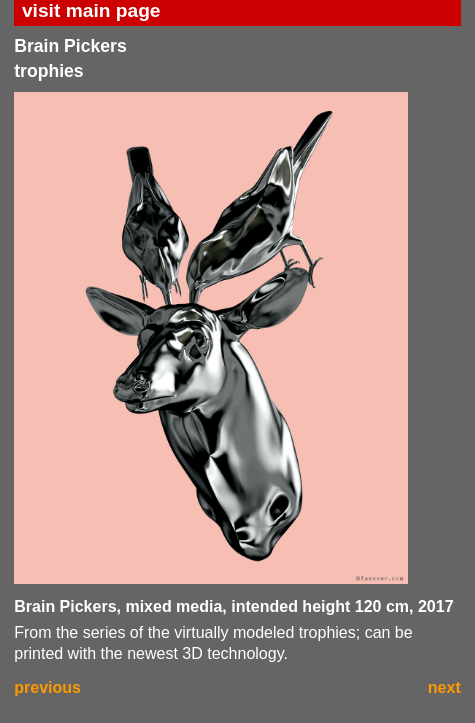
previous (47, 687)
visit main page (91, 10)
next (444, 687)
